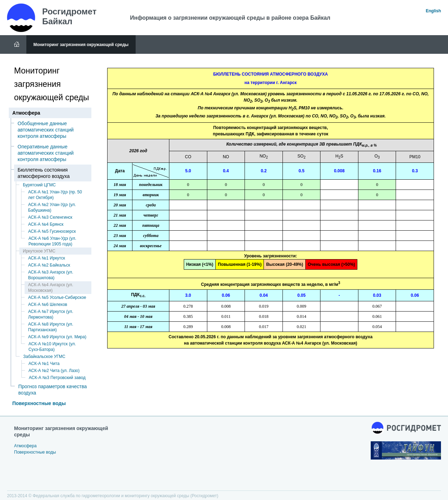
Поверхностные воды (39, 403)
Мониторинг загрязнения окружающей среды (81, 45)
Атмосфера (25, 446)
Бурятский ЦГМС (39, 185)
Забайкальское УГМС (44, 357)
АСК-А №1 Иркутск (47, 258)
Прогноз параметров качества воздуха (53, 390)
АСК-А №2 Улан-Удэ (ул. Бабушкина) (52, 207)
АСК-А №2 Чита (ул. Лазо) (54, 371)
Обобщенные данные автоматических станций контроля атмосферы (46, 130)
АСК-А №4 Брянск (46, 224)
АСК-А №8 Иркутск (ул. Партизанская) (51, 327)
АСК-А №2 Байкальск (49, 265)
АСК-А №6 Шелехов (48, 305)
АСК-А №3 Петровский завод (57, 378)
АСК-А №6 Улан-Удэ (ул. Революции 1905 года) (52, 241)
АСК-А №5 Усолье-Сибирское (57, 297)
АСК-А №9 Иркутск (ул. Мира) (57, 337)
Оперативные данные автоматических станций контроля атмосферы (46, 153)
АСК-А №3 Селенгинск (50, 217)
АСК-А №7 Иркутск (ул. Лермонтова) (51, 314)
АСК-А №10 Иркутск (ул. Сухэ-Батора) (52, 347)
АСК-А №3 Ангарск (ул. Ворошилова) (51, 275)
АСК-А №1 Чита (44, 364)
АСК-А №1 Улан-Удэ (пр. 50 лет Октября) (55, 195)
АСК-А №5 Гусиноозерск (52, 231)
